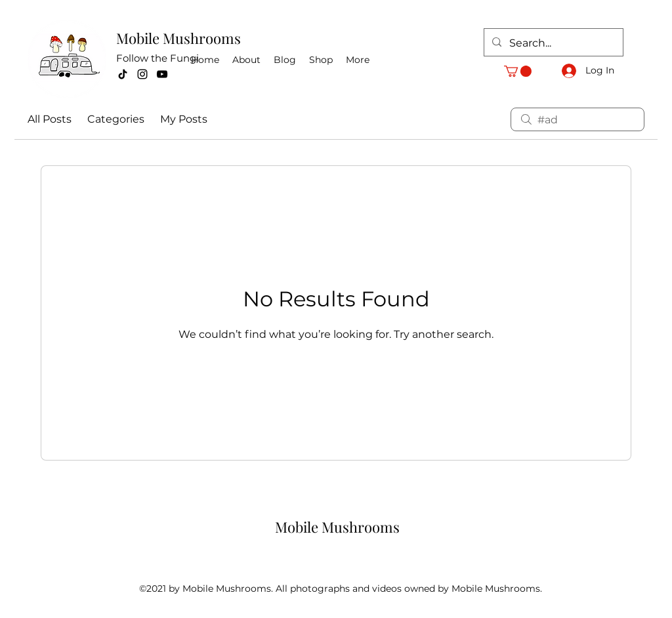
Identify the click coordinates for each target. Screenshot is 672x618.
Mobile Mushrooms (178, 38)
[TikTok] (123, 74)
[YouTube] (162, 74)
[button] (518, 71)
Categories (116, 119)
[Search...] (552, 43)
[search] (577, 119)
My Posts (184, 119)
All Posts (50, 119)
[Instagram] (142, 74)
